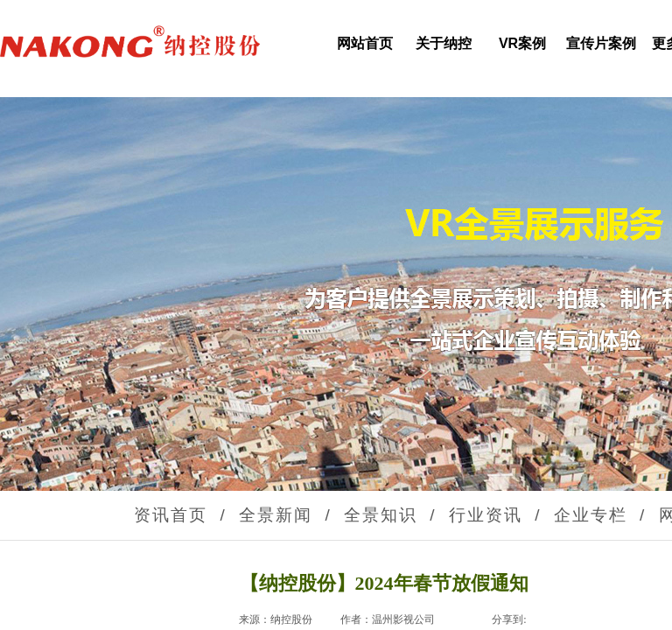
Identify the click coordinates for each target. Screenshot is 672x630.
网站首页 (365, 43)
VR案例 (522, 43)
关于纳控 (444, 43)
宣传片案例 (601, 43)
